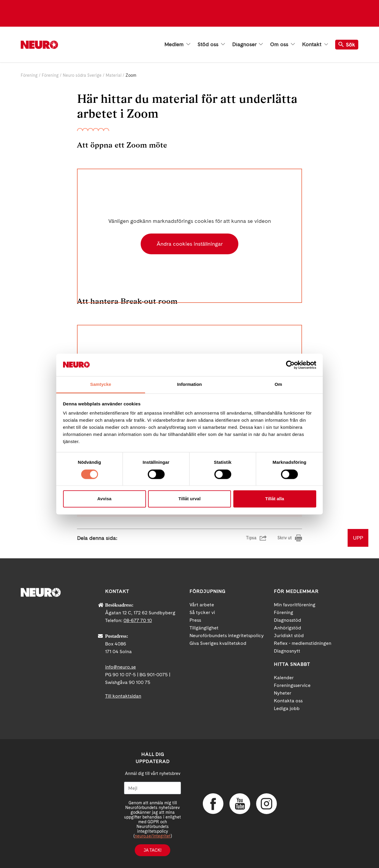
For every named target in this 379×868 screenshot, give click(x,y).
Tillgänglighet (204, 628)
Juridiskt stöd (289, 636)
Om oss (282, 44)
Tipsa (251, 538)
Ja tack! (152, 850)
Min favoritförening (295, 605)
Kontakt (315, 44)
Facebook (213, 804)
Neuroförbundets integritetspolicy (227, 636)
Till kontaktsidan (123, 696)
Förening (29, 75)
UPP (358, 538)
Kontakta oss (288, 701)
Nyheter (283, 693)
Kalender (284, 678)
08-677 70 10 (138, 620)
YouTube (240, 804)
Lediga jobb (287, 708)
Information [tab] (189, 385)
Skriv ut (285, 538)
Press (195, 620)
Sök (347, 45)
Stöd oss (211, 44)
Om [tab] (278, 385)
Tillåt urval (190, 499)
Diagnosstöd (288, 620)
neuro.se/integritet (153, 836)
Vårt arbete (202, 605)
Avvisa (105, 499)
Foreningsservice (292, 685)
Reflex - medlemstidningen (303, 643)
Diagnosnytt (287, 651)
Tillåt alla (275, 499)
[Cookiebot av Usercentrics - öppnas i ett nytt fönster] (290, 365)
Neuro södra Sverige (82, 75)
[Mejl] (152, 788)
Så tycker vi (202, 612)
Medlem (177, 44)
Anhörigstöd (288, 628)
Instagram (266, 804)
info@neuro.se (121, 667)
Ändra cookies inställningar (190, 244)
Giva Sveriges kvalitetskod (218, 643)
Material (114, 75)
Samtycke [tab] (101, 385)
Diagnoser (248, 44)
